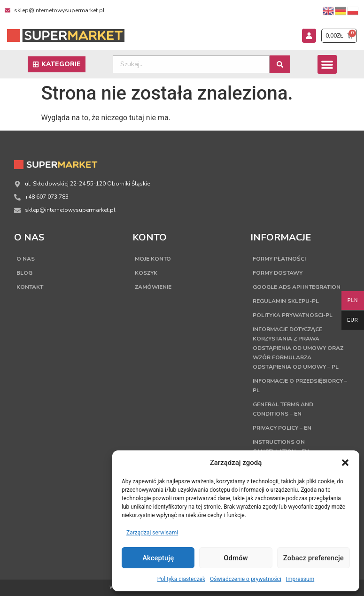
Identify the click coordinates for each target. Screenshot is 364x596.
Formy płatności (279, 259)
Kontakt (30, 287)
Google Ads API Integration (297, 287)
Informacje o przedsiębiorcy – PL (300, 386)
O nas (26, 259)
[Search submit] (280, 64)
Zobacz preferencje (314, 558)
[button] (345, 463)
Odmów (236, 558)
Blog (24, 273)
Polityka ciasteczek (181, 579)
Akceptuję (158, 558)
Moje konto (153, 259)
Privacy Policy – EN (282, 428)
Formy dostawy (278, 273)
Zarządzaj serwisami (152, 533)
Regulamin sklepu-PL (286, 301)
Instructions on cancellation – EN (281, 447)
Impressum (300, 579)
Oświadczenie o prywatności (246, 579)
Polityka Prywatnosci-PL (293, 315)
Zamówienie (153, 287)
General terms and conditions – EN (283, 409)
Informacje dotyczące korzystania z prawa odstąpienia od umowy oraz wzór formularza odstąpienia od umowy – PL (298, 348)
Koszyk (146, 273)
